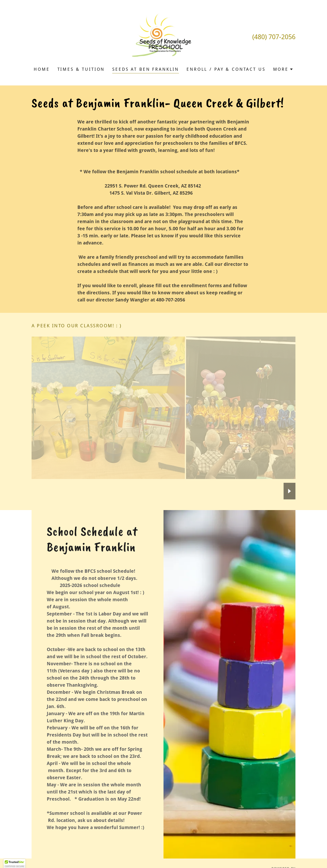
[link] (164, 37)
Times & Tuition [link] (81, 69)
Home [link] (42, 69)
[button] (283, 69)
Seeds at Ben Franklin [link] (146, 69)
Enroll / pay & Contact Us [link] (226, 69)
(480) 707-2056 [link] (274, 37)
